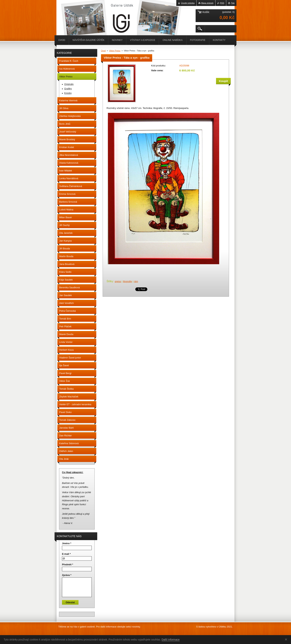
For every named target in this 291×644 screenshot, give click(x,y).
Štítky (110, 281)
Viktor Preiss (115, 51)
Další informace (171, 640)
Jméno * (67, 543)
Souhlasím (287, 639)
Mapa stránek (207, 3)
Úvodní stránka (188, 3)
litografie (127, 281)
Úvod (103, 51)
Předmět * (68, 564)
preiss (118, 281)
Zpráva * (67, 575)
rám (136, 281)
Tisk (233, 3)
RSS (222, 3)
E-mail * (66, 554)
